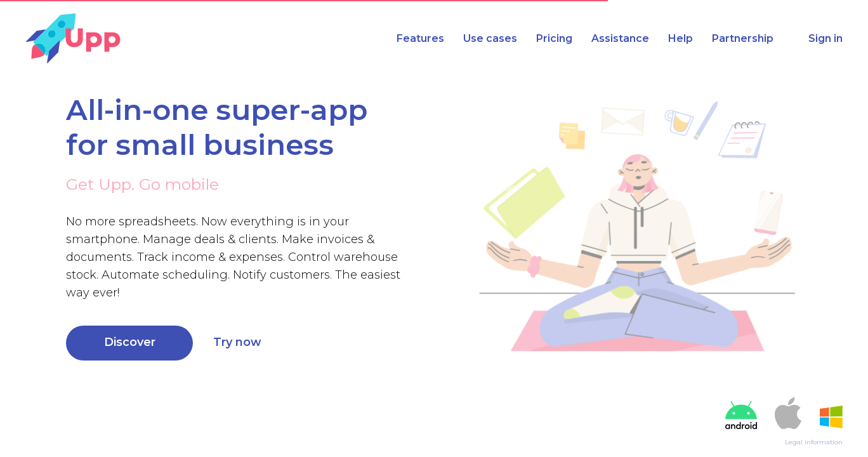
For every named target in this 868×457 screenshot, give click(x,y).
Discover (130, 342)
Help (681, 38)
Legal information (814, 442)
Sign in (825, 38)
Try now (237, 342)
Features (420, 38)
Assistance (620, 38)
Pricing (554, 38)
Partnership (743, 38)
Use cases (490, 38)
